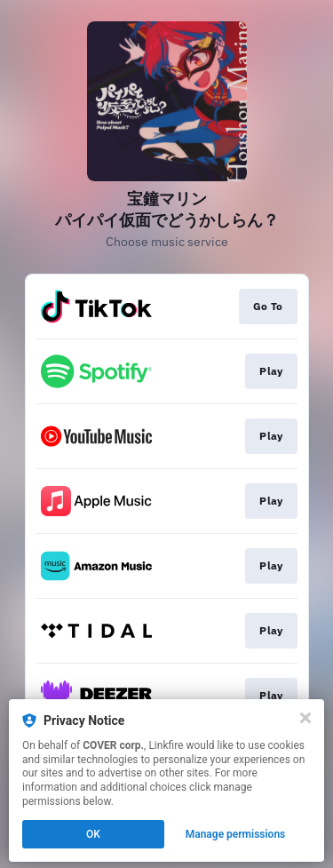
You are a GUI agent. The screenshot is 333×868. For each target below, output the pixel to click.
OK (93, 834)
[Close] (305, 718)
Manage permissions (236, 834)
